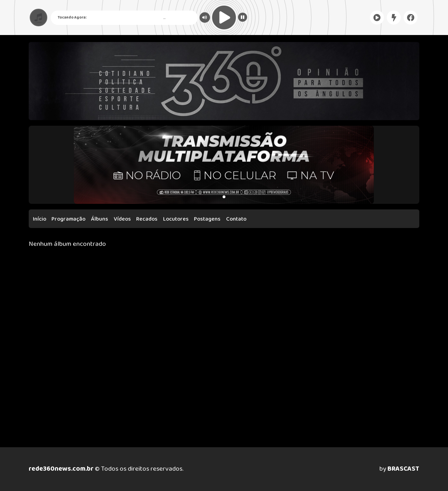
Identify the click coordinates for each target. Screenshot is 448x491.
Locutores (176, 219)
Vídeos (122, 219)
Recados (147, 219)
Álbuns (100, 219)
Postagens (207, 219)
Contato (236, 219)
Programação (68, 219)
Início (40, 219)
